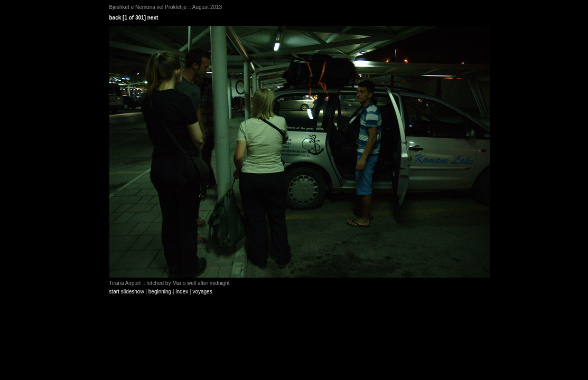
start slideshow (127, 292)
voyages (202, 292)
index (182, 292)
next (153, 18)
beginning (160, 292)
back (115, 18)
